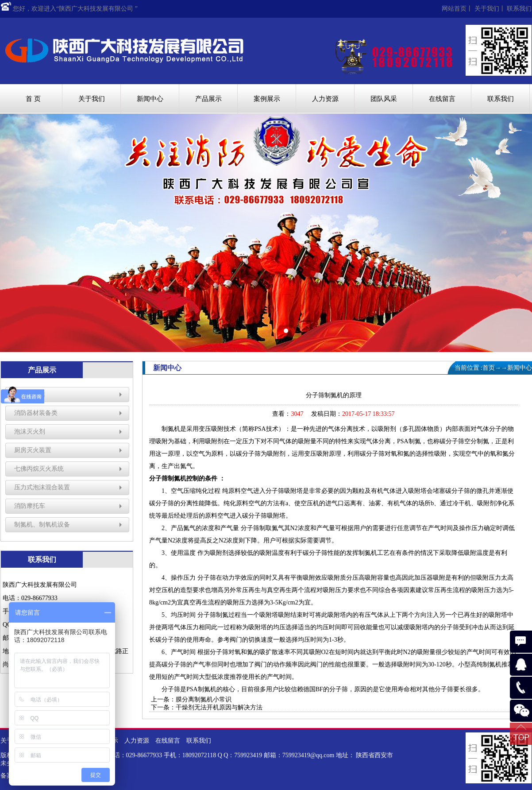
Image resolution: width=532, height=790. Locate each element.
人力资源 (325, 99)
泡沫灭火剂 (30, 432)
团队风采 (384, 99)
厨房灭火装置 (33, 450)
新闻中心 (150, 99)
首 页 (33, 99)
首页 (489, 368)
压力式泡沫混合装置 (42, 487)
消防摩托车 (30, 506)
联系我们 (519, 9)
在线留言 (442, 99)
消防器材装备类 (36, 413)
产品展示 (208, 99)
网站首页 (454, 9)
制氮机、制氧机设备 (42, 525)
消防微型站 (30, 394)
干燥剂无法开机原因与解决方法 (219, 707)
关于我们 (487, 9)
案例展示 (267, 99)
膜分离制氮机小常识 (204, 699)
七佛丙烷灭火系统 (39, 469)
